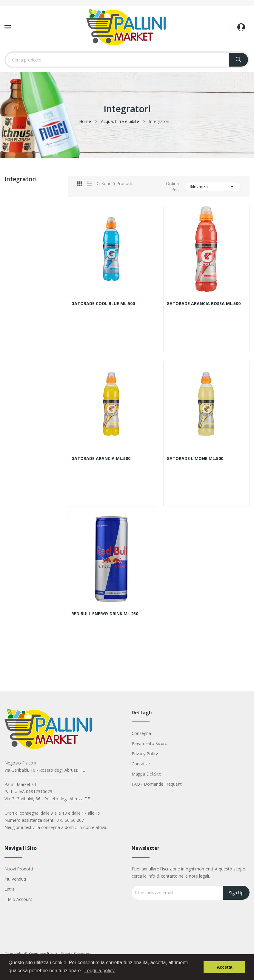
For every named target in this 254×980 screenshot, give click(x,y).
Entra (10, 889)
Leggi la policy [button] (100, 971)
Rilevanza (213, 187)
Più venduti (15, 879)
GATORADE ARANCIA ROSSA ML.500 (204, 304)
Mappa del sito (147, 774)
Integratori (21, 180)
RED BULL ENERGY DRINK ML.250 (105, 614)
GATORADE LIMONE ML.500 (195, 459)
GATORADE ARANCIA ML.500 (101, 459)
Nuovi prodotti (19, 869)
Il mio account (18, 899)
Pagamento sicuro (150, 743)
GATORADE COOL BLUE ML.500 (103, 304)
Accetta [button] (224, 967)
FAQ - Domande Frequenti (157, 784)
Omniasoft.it (41, 954)
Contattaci (142, 764)
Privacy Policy (145, 754)
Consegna (141, 733)
